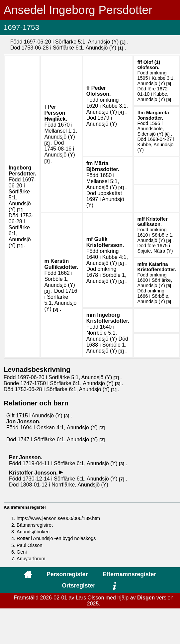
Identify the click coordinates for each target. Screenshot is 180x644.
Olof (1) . (149, 65)
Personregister (67, 574)
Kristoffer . (152, 222)
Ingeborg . (23, 171)
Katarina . (157, 267)
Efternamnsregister (129, 574)
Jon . (23, 422)
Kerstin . (61, 264)
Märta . (103, 166)
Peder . (99, 91)
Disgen (146, 598)
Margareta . (153, 115)
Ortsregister (79, 586)
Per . (55, 113)
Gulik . (105, 242)
